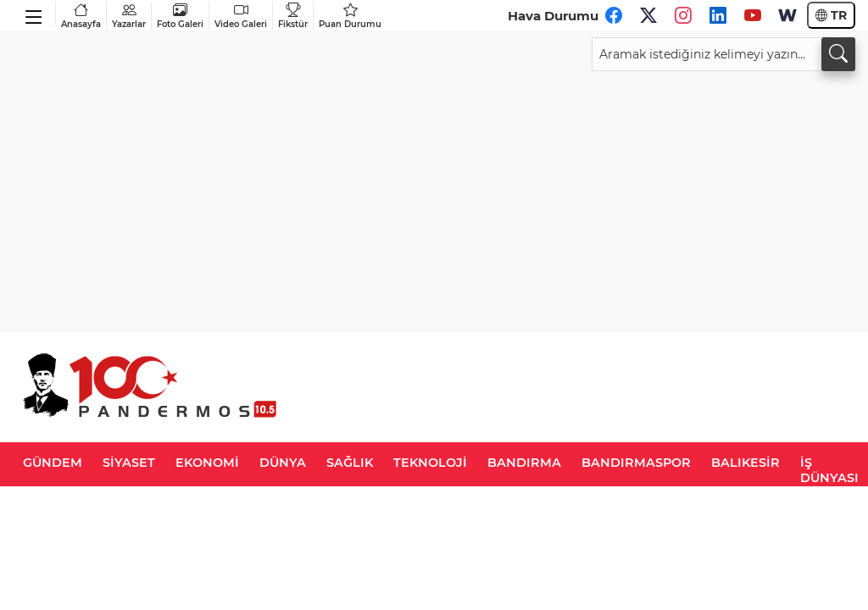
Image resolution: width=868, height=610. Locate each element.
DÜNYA (283, 463)
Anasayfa (81, 16)
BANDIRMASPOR (636, 463)
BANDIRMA (524, 463)
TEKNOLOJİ (430, 463)
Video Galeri (241, 16)
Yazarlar (129, 16)
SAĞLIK (350, 463)
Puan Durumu (350, 16)
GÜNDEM (53, 463)
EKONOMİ (207, 463)
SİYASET (129, 463)
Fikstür (293, 16)
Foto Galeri (180, 16)
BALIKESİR (746, 463)
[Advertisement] (434, 198)
